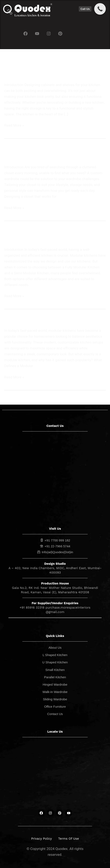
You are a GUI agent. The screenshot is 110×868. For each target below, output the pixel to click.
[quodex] (55, 775)
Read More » (14, 125)
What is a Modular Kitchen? (33, 320)
